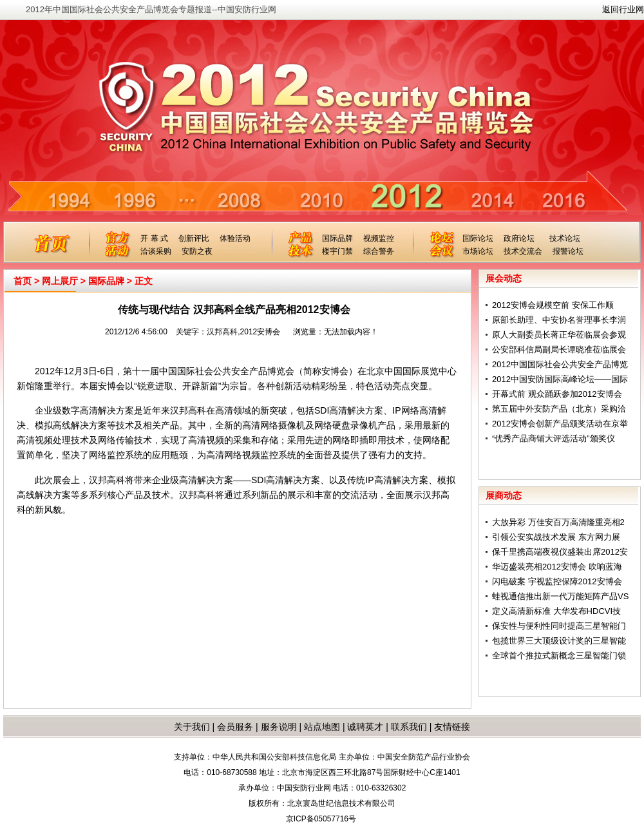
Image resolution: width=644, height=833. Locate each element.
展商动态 (504, 495)
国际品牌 (337, 238)
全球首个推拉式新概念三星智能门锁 (559, 656)
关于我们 (192, 727)
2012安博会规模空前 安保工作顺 (553, 305)
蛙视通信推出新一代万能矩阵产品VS (560, 596)
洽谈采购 (156, 251)
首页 (23, 281)
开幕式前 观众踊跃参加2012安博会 (557, 394)
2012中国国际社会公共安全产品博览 (560, 364)
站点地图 (321, 727)
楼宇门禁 (337, 251)
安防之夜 (197, 251)
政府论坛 (519, 238)
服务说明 (279, 727)
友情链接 (452, 727)
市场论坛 (478, 251)
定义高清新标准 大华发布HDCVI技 (556, 611)
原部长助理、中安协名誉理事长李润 (559, 320)
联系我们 (409, 727)
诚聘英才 (365, 727)
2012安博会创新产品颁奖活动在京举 (560, 424)
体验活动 (235, 238)
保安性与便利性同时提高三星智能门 (559, 626)
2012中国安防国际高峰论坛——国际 (560, 379)
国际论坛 (478, 238)
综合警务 (379, 251)
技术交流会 (523, 251)
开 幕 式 (154, 238)
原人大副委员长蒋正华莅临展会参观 (559, 335)
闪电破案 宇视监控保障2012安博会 (557, 581)
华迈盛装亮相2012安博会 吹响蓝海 (557, 567)
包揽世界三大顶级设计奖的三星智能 (559, 641)
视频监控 (379, 238)
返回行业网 (623, 9)
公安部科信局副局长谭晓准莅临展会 (559, 349)
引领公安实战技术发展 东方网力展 (556, 537)
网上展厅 (60, 281)
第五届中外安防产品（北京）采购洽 (559, 409)
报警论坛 (568, 251)
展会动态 (504, 278)
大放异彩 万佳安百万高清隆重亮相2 (558, 522)
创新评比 (194, 238)
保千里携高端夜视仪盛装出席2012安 (560, 552)
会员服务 (235, 727)
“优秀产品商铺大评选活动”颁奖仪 (554, 438)
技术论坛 (565, 238)
